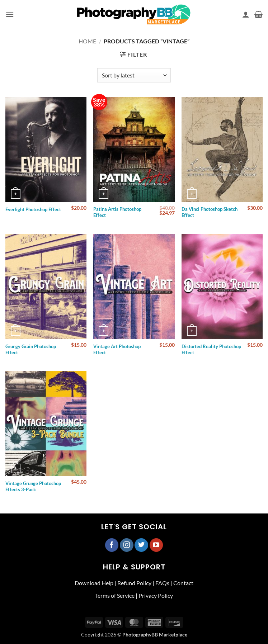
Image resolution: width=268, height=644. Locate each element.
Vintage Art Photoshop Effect (117, 349)
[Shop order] (134, 75)
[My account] (246, 14)
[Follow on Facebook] (112, 545)
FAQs (162, 583)
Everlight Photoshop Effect (33, 209)
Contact (183, 583)
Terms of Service (115, 595)
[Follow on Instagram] (127, 545)
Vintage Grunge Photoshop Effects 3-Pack (33, 486)
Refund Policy (134, 583)
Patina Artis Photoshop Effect (117, 212)
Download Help (94, 583)
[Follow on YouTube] (156, 545)
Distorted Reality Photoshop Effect (211, 349)
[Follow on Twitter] (141, 545)
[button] (10, 14)
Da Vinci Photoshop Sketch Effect (210, 212)
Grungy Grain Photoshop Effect (31, 349)
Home (87, 41)
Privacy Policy (156, 595)
